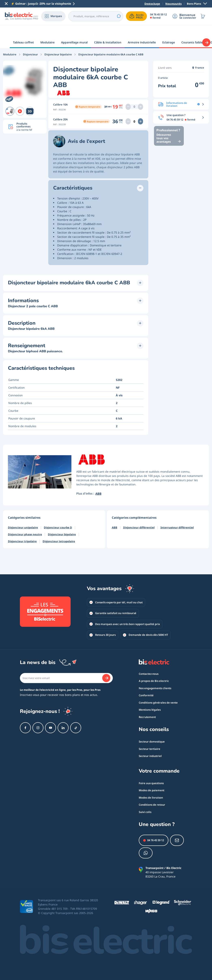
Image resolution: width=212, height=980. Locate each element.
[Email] (66, 666)
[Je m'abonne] (106, 666)
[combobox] (95, 16)
